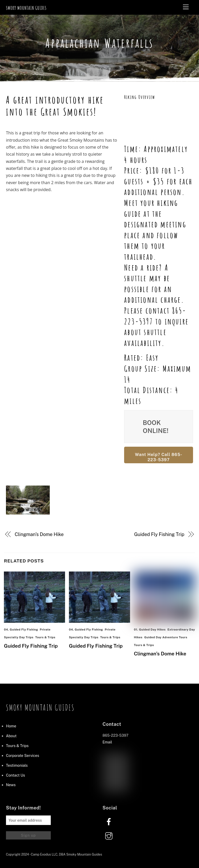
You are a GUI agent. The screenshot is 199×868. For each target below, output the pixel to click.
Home (11, 726)
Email (107, 742)
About (11, 736)
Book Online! (156, 427)
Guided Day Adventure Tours (166, 637)
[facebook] (110, 821)
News (11, 785)
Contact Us (15, 775)
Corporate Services (23, 755)
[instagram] (110, 836)
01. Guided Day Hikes (150, 630)
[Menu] (186, 7)
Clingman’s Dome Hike (39, 534)
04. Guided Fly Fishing (21, 630)
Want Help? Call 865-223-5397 (159, 457)
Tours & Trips (45, 637)
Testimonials (17, 765)
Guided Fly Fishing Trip (159, 534)
